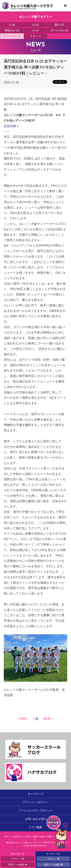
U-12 (35, 30)
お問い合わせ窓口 (36, 819)
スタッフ (35, 36)
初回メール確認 (16, 865)
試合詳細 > (11, 126)
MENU (65, 6)
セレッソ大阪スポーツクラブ (35, 6)
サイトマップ (36, 794)
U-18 (12, 25)
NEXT (47, 719)
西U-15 (59, 25)
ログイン (16, 859)
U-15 (35, 25)
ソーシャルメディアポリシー (36, 810)
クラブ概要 (36, 827)
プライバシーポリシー (36, 802)
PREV (24, 719)
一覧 (35, 719)
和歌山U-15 (12, 30)
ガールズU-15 (12, 36)
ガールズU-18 (59, 30)
